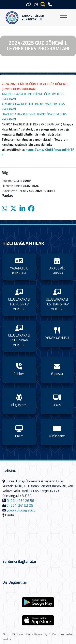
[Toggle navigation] (64, 18)
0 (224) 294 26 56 (20, 501)
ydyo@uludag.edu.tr (21, 510)
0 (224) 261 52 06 (20, 506)
